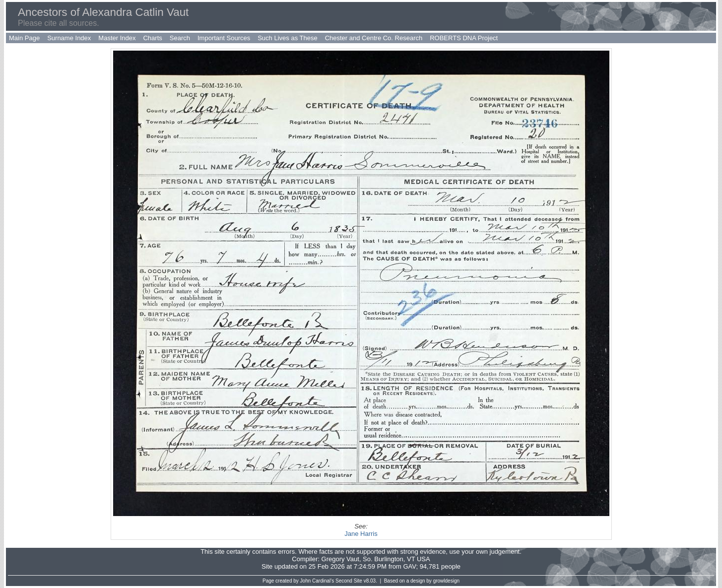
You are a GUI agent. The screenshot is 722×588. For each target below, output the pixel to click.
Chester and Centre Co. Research (374, 38)
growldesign (446, 581)
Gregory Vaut (340, 559)
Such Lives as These (287, 38)
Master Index (117, 38)
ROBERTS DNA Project (464, 38)
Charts (152, 38)
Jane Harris (361, 534)
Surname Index (69, 38)
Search (180, 38)
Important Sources (224, 38)
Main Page (24, 38)
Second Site (349, 581)
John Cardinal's (317, 581)
